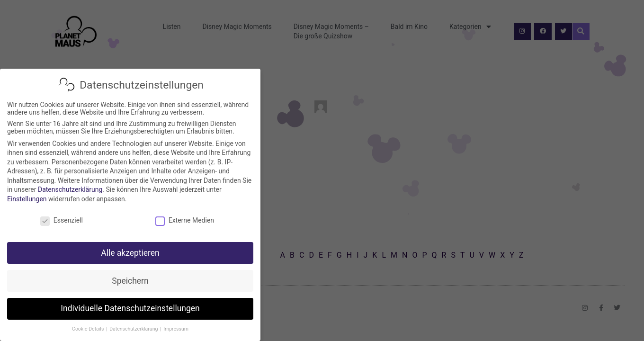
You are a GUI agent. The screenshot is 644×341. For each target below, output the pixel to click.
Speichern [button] (130, 281)
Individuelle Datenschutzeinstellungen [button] (130, 308)
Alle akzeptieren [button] (130, 253)
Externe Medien (185, 220)
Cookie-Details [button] (89, 329)
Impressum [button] (176, 329)
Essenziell (62, 220)
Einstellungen (27, 199)
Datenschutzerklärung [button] (134, 329)
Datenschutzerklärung (70, 189)
